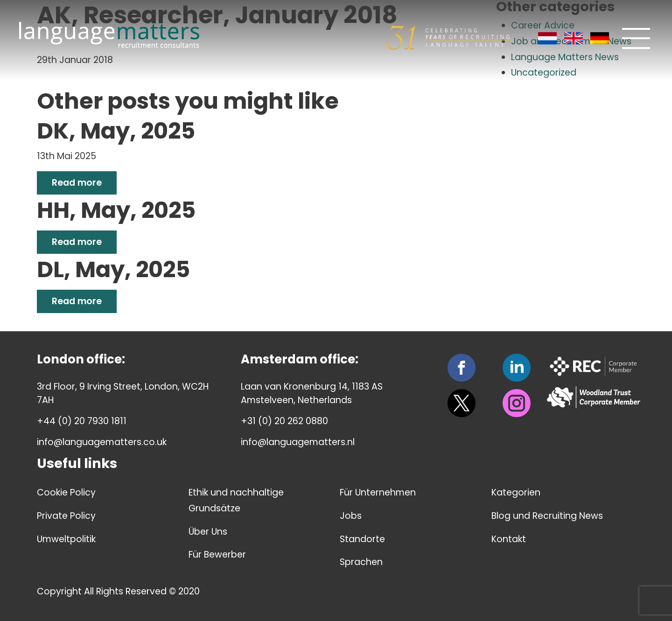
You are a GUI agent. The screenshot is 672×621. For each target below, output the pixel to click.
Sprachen (361, 562)
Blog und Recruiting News (547, 516)
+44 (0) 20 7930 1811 (82, 421)
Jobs (351, 516)
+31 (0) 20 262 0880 (284, 421)
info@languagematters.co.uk (102, 442)
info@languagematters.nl (298, 442)
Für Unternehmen (378, 492)
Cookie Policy (66, 492)
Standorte (362, 539)
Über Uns (208, 532)
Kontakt (509, 539)
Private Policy (66, 516)
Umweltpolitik (66, 539)
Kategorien (516, 492)
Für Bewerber (217, 555)
